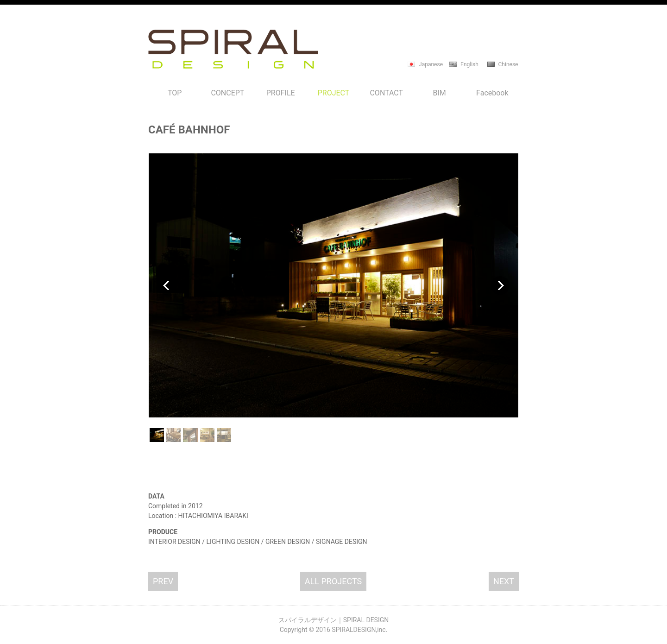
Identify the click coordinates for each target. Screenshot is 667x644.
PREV (163, 581)
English (469, 64)
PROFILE (281, 93)
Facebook (492, 93)
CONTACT (386, 93)
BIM (439, 93)
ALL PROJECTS (333, 581)
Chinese (508, 64)
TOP (175, 93)
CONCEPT (227, 93)
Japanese (431, 64)
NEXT (504, 581)
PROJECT (334, 93)
